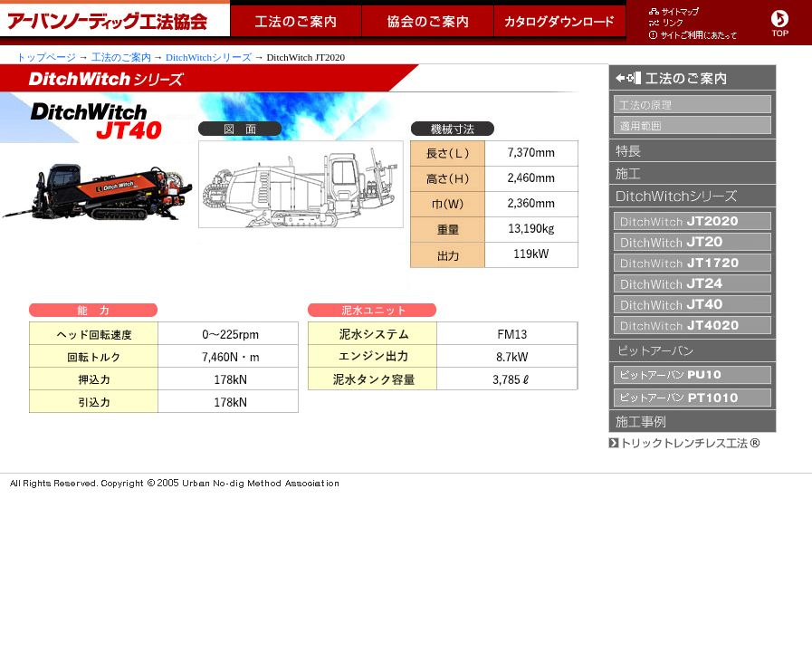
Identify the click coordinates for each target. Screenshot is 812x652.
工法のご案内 (121, 57)
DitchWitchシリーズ (209, 57)
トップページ (46, 57)
